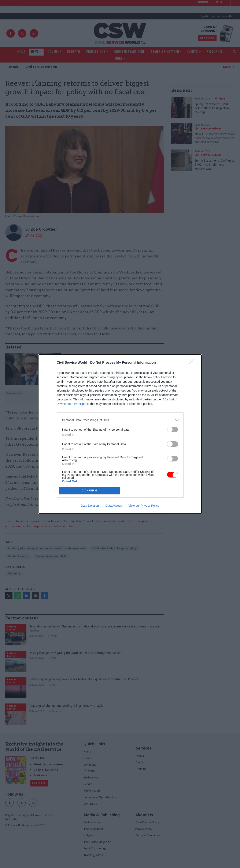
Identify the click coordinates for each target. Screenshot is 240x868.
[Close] (193, 363)
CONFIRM (90, 490)
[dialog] (120, 434)
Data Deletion (90, 506)
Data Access (114, 506)
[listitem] (120, 420)
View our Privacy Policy (144, 506)
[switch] (173, 429)
